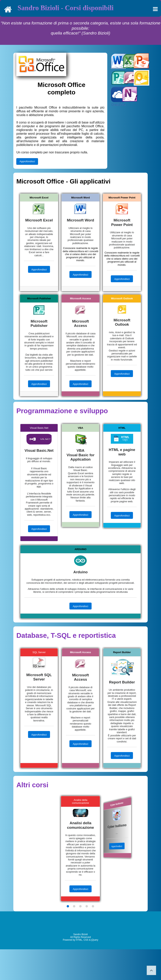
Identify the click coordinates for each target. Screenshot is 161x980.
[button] (68, 906)
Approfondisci (27, 161)
